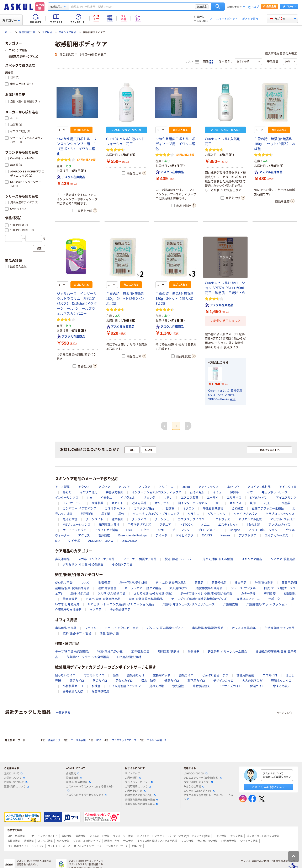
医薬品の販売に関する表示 (142, 804)
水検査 (96, 686)
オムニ (205, 525)
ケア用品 (47, 32)
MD (57, 541)
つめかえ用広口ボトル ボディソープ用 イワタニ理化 (175, 144)
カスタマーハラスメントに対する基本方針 (90, 788)
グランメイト (95, 519)
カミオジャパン (115, 508)
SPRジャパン (259, 498)
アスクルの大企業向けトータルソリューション (208, 797)
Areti (161, 530)
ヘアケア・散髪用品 (283, 559)
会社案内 (73, 774)
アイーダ (161, 535)
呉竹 (121, 514)
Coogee (235, 530)
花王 (267, 503)
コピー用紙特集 (16, 836)
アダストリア (248, 535)
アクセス (84, 535)
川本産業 (284, 503)
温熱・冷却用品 (80, 593)
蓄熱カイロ (186, 675)
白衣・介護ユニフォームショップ (26, 846)
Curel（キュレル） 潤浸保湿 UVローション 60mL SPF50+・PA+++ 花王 (225, 395)
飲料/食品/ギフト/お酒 (77, 633)
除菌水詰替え (201, 686)
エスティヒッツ (228, 525)
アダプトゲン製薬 (106, 530)
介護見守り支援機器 (68, 610)
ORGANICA (129, 541)
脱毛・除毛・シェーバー (179, 559)
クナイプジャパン (245, 514)
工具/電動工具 (140, 652)
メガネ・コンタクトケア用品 (96, 559)
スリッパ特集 (45, 841)
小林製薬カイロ (73, 686)
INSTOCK (186, 525)
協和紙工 (237, 508)
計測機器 (194, 652)
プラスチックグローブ (124, 740)
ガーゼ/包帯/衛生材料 (133, 583)
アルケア (124, 487)
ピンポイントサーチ (117, 846)
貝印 (253, 503)
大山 (218, 503)
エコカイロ (270, 675)
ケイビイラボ (185, 535)
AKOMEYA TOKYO (101, 541)
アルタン (144, 487)
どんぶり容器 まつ (215, 675)
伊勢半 (234, 492)
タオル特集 (63, 841)
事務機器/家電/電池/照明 (208, 628)
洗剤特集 (29, 841)
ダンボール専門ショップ (87, 841)
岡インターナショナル (192, 503)
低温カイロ (172, 681)
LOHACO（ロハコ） (195, 774)
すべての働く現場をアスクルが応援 (157, 841)
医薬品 (199, 583)
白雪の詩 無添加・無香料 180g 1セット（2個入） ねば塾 (275, 144)
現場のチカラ (112, 841)
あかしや (233, 487)
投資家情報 (74, 778)
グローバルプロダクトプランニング (156, 514)
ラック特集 (237, 836)
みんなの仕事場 (194, 787)
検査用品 (240, 583)
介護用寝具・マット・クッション (267, 604)
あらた (67, 492)
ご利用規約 (133, 778)
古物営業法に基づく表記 (140, 795)
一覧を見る (63, 713)
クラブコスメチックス (280, 514)
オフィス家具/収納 (244, 628)
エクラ (145, 530)
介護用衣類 (231, 604)
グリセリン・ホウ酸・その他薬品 (83, 564)
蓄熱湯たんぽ (136, 675)
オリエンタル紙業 (250, 519)
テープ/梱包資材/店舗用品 (72, 652)
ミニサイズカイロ (230, 686)
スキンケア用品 (67, 32)
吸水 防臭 (149, 681)
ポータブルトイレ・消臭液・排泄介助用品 (206, 593)
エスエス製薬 (190, 498)
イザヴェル (128, 498)
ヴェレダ (149, 498)
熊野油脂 (87, 514)
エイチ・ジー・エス (276, 535)
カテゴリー (11, 20)
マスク (85, 583)
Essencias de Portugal (133, 535)
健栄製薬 (117, 519)
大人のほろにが (252, 681)
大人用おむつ (178, 588)
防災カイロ (100, 681)
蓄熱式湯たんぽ (73, 691)
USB (99, 740)
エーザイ (213, 498)
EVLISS (207, 535)
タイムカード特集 (99, 836)
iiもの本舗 (253, 525)
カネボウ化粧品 (144, 508)
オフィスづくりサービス (88, 846)
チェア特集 (220, 836)
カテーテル (248, 593)
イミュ (217, 492)
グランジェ (162, 519)
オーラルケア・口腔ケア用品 (143, 588)
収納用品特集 (229, 841)
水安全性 (178, 686)
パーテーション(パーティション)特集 (189, 836)
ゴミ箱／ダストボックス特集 (263, 836)
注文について (13, 774)
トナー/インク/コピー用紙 (122, 628)
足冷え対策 (157, 686)
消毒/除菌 (105, 583)
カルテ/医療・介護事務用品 (103, 599)
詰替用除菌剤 (245, 675)
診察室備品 (70, 599)
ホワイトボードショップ (151, 836)
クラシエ (194, 514)
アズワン (104, 487)
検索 (218, 7)
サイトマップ (132, 774)
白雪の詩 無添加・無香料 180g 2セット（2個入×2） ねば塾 (127, 299)
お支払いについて (16, 782)
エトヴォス (223, 519)
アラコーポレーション (263, 530)
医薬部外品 (219, 583)
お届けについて (15, 778)
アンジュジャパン (280, 525)
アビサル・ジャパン (283, 519)
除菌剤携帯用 (100, 691)
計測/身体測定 (264, 583)
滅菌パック (54, 740)
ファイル (91, 628)
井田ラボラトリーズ (275, 492)
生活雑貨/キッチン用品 (280, 628)
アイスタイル (288, 487)
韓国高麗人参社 (109, 525)
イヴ (250, 492)
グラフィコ (139, 519)
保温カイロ (257, 686)
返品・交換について (16, 787)
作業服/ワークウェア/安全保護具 (88, 657)
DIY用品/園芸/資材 (129, 657)
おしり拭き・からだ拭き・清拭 (153, 593)
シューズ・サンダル (243, 588)
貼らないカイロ (65, 675)
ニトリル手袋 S (157, 740)
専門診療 (270, 593)
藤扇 (116, 675)
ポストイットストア (59, 846)
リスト (192, 62)
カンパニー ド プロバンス (80, 508)
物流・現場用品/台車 (110, 652)
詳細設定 (202, 7)
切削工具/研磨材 (169, 652)
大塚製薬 (97, 503)
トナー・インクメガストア (43, 836)
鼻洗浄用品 (62, 559)
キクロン (189, 508)
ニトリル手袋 (78, 740)
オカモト (117, 503)
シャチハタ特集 (249, 841)
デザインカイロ (223, 681)
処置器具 (290, 593)
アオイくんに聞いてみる (268, 787)
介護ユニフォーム (248, 599)
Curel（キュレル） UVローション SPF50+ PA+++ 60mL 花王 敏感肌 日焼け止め (225, 288)
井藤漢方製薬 (115, 492)
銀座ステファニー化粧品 (268, 508)
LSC (129, 530)
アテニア (165, 525)
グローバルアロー (210, 530)
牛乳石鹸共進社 (213, 508)
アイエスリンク (286, 498)
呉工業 (106, 514)
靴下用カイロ (196, 681)
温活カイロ (77, 681)
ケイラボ (74, 541)
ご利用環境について (138, 787)
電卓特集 (67, 836)
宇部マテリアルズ (139, 525)
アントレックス (208, 487)
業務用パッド (162, 675)
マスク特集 (187, 841)
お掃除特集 (14, 841)
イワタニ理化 (89, 492)
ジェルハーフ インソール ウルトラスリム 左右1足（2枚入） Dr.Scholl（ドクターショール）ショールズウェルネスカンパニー (78, 304)
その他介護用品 (120, 610)
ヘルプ (255, 7)
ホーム (9, 32)
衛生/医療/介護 (27, 32)
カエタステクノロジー (192, 519)
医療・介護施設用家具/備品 (146, 599)
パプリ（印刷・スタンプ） (198, 782)
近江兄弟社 (139, 503)
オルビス (235, 503)
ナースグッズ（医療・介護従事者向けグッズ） (200, 599)
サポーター (276, 599)
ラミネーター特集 (123, 836)
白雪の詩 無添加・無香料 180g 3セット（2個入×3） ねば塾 (176, 299)
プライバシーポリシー (139, 782)
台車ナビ (128, 841)
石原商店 (104, 535)
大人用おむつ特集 (207, 841)
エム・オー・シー (73, 503)
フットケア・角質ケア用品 (140, 559)
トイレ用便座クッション (125, 686)
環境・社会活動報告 (78, 782)
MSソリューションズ (77, 525)
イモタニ (106, 498)
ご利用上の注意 (135, 791)
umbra (186, 487)
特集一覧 (137, 846)
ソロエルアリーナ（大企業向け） (203, 778)
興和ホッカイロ (281, 681)
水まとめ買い (282, 686)
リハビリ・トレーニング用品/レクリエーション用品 (121, 604)
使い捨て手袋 (64, 583)
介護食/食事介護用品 (209, 588)
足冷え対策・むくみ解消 (218, 559)
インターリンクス (67, 498)
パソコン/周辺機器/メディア (165, 628)
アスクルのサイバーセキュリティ (86, 795)
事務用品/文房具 (66, 628)
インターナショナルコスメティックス (157, 492)
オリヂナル (162, 503)
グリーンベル (217, 514)
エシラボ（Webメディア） (199, 791)
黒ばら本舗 (70, 519)
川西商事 (168, 508)
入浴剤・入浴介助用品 (112, 593)
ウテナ (168, 498)
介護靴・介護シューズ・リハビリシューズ (189, 604)
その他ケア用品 (122, 564)
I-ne (89, 498)
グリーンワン (181, 530)
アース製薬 (62, 487)
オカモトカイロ (94, 675)
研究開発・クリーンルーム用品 (227, 652)
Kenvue (225, 535)
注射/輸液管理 (107, 588)
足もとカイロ (124, 681)
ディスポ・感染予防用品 (171, 583)
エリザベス (234, 498)
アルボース (166, 487)
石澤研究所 (197, 492)
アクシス (84, 487)
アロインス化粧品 (259, 487)
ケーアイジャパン (74, 530)
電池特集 (80, 836)
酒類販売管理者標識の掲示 (142, 800)
